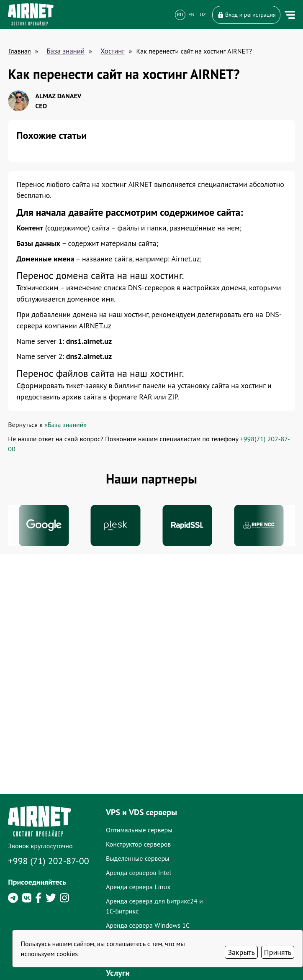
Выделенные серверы (145, 919)
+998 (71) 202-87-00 (49, 922)
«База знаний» (66, 427)
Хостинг (113, 51)
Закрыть (241, 952)
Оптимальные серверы (146, 891)
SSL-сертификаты (233, 905)
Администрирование (238, 919)
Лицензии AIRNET (234, 972)
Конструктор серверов (145, 905)
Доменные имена (233, 891)
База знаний (65, 51)
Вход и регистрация (246, 15)
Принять (278, 952)
